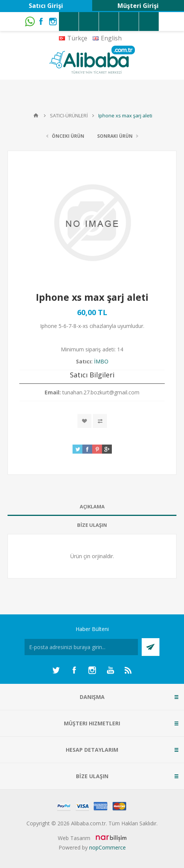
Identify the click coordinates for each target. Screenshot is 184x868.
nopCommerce (107, 847)
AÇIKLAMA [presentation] (92, 506)
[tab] (92, 507)
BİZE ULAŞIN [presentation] (92, 525)
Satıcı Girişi (46, 6)
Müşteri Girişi (138, 6)
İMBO (101, 361)
